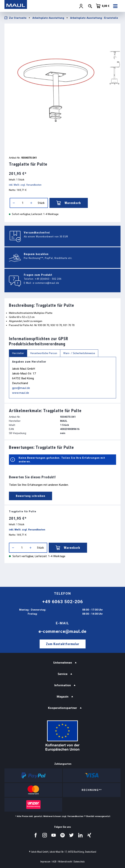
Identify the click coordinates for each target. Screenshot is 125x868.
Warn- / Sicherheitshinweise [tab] (79, 353)
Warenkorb (69, 203)
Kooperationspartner (62, 708)
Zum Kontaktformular (63, 644)
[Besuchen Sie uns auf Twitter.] (71, 835)
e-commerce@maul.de (46, 283)
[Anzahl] (23, 203)
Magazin (63, 697)
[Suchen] (90, 6)
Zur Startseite (15, 18)
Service (63, 674)
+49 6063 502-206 (63, 602)
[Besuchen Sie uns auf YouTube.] (54, 835)
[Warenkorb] (103, 6)
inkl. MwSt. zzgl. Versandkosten (25, 185)
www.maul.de (21, 393)
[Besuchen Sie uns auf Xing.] (89, 835)
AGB (54, 862)
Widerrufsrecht (65, 862)
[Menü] (116, 6)
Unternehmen (63, 663)
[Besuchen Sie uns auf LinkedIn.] (80, 835)
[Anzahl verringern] (14, 203)
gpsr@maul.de (21, 388)
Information (63, 685)
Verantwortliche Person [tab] (44, 353)
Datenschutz (79, 862)
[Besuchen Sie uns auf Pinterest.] (62, 835)
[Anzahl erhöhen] (31, 203)
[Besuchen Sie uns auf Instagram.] (45, 835)
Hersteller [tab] (18, 353)
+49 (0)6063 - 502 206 (48, 279)
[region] (62, 89)
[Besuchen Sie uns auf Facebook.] (36, 835)
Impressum (45, 862)
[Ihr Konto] (81, 6)
